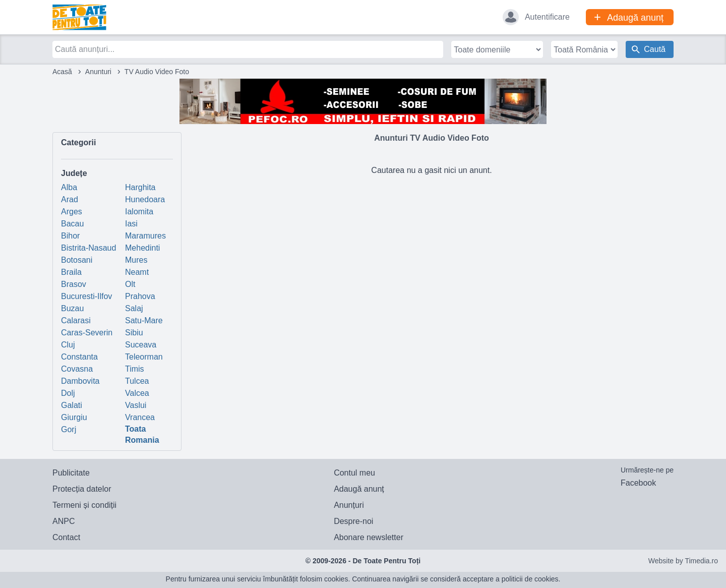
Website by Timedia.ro (683, 561)
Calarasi (76, 320)
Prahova (140, 296)
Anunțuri (349, 505)
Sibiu (134, 333)
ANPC (64, 521)
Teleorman (144, 357)
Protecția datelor (82, 489)
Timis (135, 369)
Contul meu (354, 473)
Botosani (77, 260)
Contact (66, 537)
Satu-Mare (144, 320)
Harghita (140, 187)
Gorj (69, 429)
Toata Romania (142, 434)
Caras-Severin (87, 333)
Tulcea (137, 381)
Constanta (79, 357)
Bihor (70, 236)
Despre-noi (353, 521)
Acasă (62, 72)
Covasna (77, 369)
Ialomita (139, 212)
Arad (70, 199)
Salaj (134, 308)
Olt (130, 284)
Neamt (137, 272)
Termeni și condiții (84, 505)
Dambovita (80, 381)
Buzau (72, 308)
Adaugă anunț (359, 489)
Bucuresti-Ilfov (86, 296)
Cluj (68, 345)
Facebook (638, 483)
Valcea (137, 393)
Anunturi (98, 72)
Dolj (68, 393)
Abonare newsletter (369, 537)
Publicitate (71, 473)
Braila (71, 272)
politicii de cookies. (531, 579)
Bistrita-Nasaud (88, 248)
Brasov (74, 284)
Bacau (72, 224)
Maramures (145, 236)
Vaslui (136, 405)
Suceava (141, 345)
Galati (72, 405)
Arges (72, 212)
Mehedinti (142, 248)
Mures (136, 260)
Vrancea (140, 417)
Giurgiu (74, 417)
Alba (69, 187)
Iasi (131, 224)
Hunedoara (145, 199)
